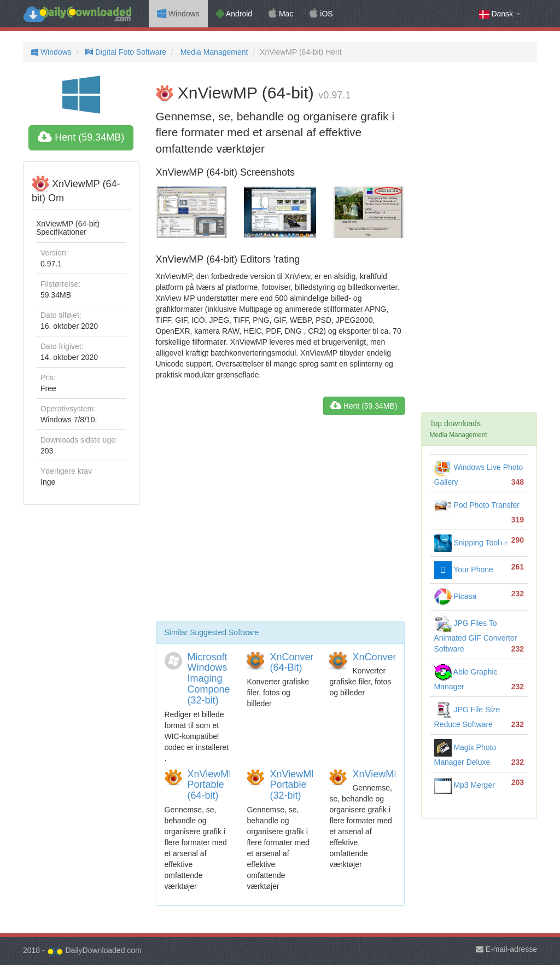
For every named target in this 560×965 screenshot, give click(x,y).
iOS (321, 14)
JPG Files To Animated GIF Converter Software (476, 636)
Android (234, 14)
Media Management (213, 52)
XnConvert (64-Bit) (293, 662)
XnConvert (375, 657)
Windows (178, 14)
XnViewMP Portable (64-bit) (211, 785)
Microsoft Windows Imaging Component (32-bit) (213, 679)
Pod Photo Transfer (477, 505)
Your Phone (464, 569)
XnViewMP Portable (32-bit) (293, 785)
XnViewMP (376, 774)
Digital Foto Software (125, 52)
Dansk (500, 14)
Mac (281, 14)
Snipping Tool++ (471, 543)
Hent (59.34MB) (81, 137)
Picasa (456, 596)
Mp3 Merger (465, 785)
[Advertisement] (280, 522)
